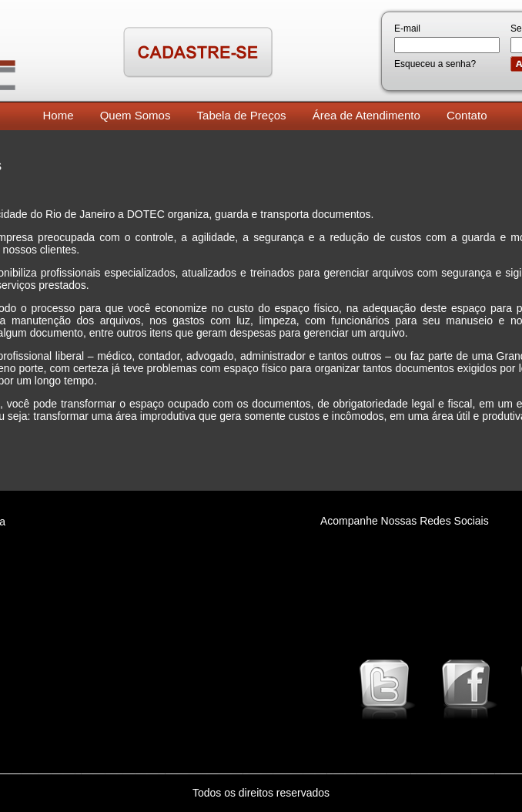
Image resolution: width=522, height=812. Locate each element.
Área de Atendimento (366, 115)
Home (59, 115)
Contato (467, 115)
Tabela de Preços (242, 115)
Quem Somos (136, 115)
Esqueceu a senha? (435, 64)
